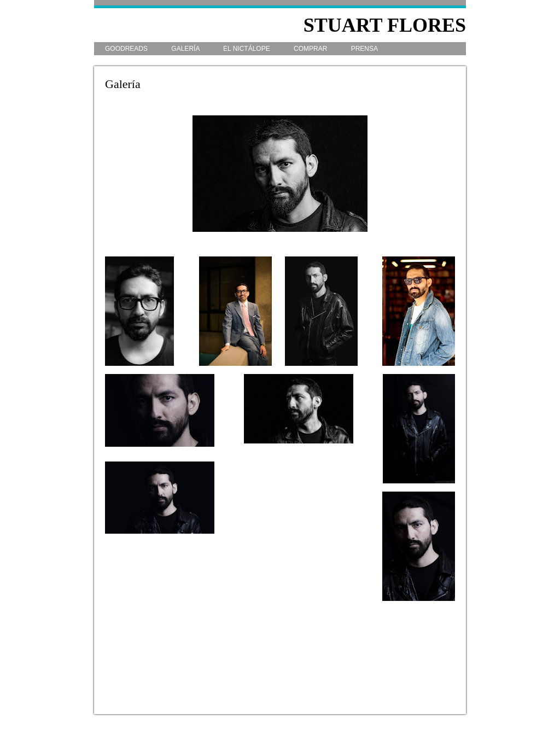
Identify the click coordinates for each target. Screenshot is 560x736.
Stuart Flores (385, 25)
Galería (186, 49)
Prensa (364, 49)
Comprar (311, 49)
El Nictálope (247, 49)
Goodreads (127, 49)
